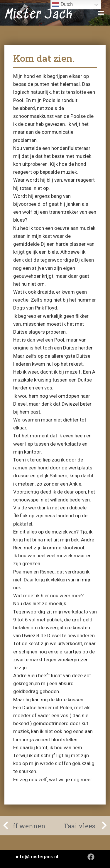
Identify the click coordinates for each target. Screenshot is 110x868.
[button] (101, 13)
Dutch (62, 5)
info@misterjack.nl (37, 857)
